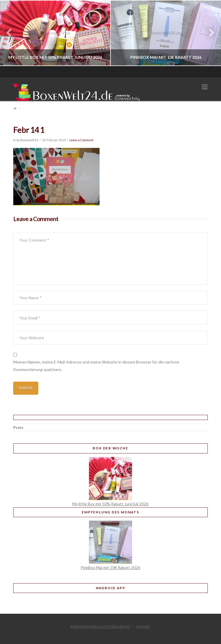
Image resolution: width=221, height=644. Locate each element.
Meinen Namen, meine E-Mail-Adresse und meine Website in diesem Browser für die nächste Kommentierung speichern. (96, 366)
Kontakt (143, 627)
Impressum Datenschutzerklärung (100, 627)
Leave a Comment (81, 140)
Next (209, 33)
